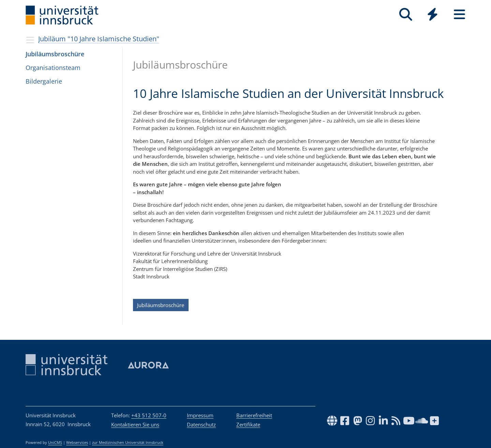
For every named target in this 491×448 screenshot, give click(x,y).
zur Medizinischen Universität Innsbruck (128, 443)
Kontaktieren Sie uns (135, 424)
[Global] (433, 15)
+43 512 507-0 (149, 415)
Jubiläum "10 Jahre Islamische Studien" (99, 39)
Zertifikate (248, 424)
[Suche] (406, 15)
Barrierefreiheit (254, 415)
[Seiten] (459, 15)
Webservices (77, 443)
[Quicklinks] (433, 15)
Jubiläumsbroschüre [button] (161, 305)
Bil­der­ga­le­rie (44, 81)
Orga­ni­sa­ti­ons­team (53, 68)
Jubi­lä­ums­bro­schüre (55, 54)
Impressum (200, 415)
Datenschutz (201, 424)
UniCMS (55, 443)
